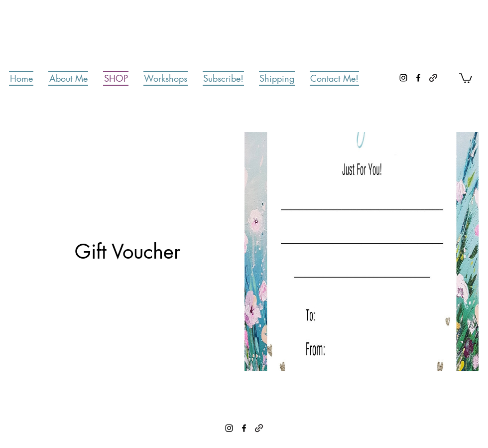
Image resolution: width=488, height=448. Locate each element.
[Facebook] (418, 78)
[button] (466, 78)
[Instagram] (403, 78)
